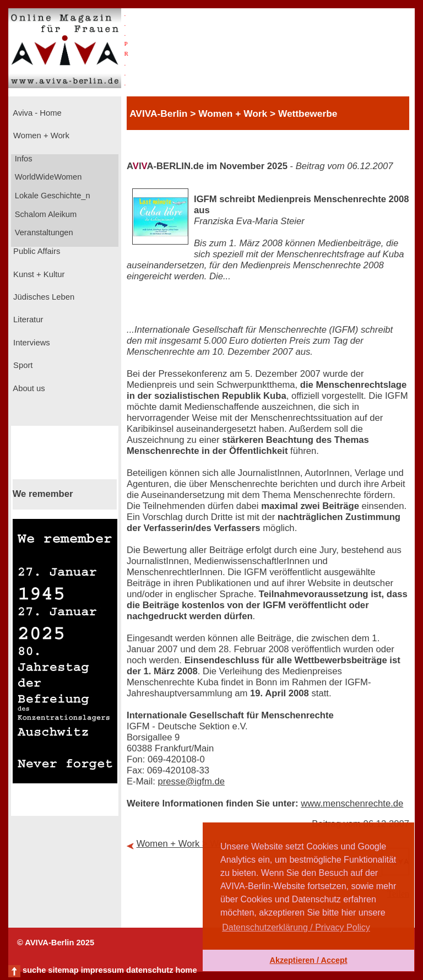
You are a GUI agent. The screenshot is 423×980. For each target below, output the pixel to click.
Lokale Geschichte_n (51, 196)
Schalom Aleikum (45, 214)
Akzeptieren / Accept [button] (308, 960)
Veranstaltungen (43, 232)
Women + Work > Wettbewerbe (200, 844)
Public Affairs (36, 251)
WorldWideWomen (47, 177)
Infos (23, 159)
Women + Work (40, 136)
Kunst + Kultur (38, 274)
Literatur (27, 320)
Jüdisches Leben (43, 297)
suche (34, 970)
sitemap (63, 970)
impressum (102, 970)
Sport (22, 365)
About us (28, 388)
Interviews (31, 343)
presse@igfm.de (191, 781)
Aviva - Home (36, 113)
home (186, 970)
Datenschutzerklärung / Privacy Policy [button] (296, 927)
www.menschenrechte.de (352, 803)
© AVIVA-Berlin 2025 (56, 943)
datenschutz (150, 970)
